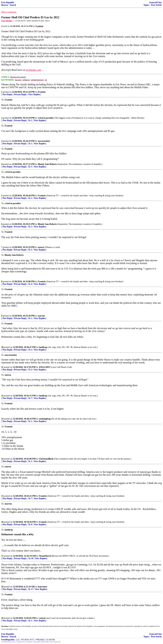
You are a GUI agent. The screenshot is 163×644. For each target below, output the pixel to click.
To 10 (31, 558)
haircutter (43, 587)
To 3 (30, 370)
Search (13, 5)
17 (2, 556)
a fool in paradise (46, 118)
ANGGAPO (44, 367)
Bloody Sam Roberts (47, 164)
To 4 (30, 284)
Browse (5, 5)
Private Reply (20, 94)
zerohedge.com (33, 70)
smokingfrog (45, 419)
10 (2, 347)
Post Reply (7, 94)
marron (41, 316)
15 (2, 496)
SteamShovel (45, 556)
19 (2, 618)
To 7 (30, 398)
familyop (43, 347)
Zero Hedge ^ (7, 21)
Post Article (156, 5)
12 (2, 396)
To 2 (30, 198)
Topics (146, 5)
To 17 (31, 589)
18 (2, 587)
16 (2, 522)
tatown (41, 247)
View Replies (34, 94)
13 (2, 419)
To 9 (30, 524)
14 (2, 459)
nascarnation (44, 141)
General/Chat (155, 2)
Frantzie (42, 92)
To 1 (30, 120)
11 (2, 367)
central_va (44, 618)
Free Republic (8, 2)
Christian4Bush (46, 459)
